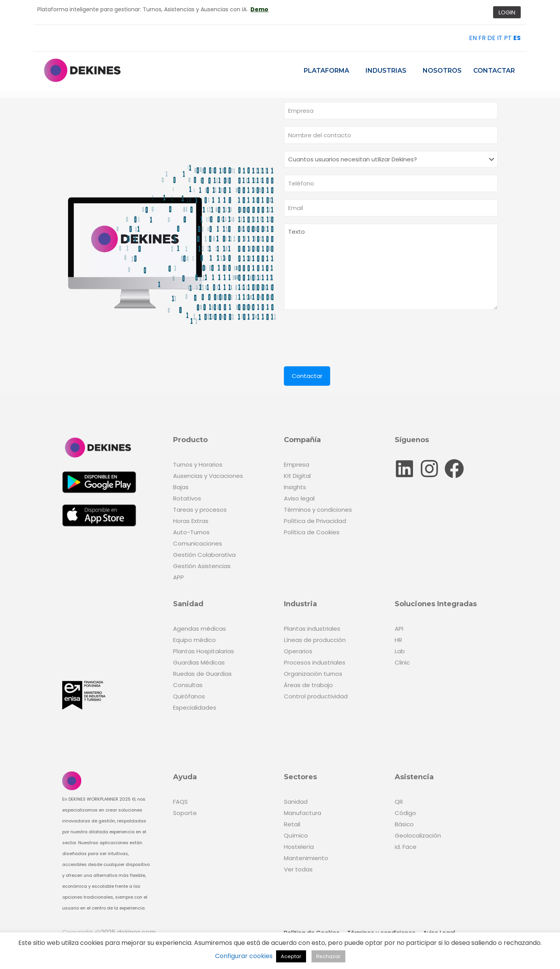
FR (482, 38)
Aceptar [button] (291, 956)
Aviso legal (299, 498)
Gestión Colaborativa (204, 555)
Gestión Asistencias (202, 566)
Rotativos (187, 498)
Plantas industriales (312, 629)
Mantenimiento (306, 858)
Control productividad (316, 696)
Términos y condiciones (318, 510)
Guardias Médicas (199, 662)
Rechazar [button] (328, 956)
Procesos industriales (315, 662)
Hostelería (299, 847)
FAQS (180, 802)
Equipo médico (194, 640)
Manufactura (303, 813)
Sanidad (296, 802)
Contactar (494, 71)
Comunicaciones (198, 543)
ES (517, 38)
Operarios (298, 651)
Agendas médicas (199, 629)
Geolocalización (418, 835)
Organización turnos (313, 674)
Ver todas (298, 869)
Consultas (188, 685)
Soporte (185, 813)
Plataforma (326, 71)
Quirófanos (189, 696)
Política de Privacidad (315, 521)
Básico (404, 824)
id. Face (406, 847)
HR (398, 640)
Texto (391, 267)
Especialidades (195, 708)
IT (500, 38)
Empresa (297, 464)
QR (399, 802)
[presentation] (343, 334)
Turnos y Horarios (198, 464)
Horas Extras (191, 521)
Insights (295, 487)
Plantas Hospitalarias (204, 651)
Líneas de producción (315, 640)
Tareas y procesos (200, 510)
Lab (400, 651)
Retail (292, 824)
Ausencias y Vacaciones (208, 476)
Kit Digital (297, 476)
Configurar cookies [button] (244, 956)
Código (405, 813)
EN (473, 38)
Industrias (386, 71)
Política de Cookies (312, 532)
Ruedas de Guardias (202, 674)
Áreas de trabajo (308, 685)
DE (491, 38)
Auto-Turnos (191, 532)
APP (178, 577)
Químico (296, 835)
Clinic (402, 662)
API (399, 629)
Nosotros (442, 71)
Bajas (181, 487)
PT (508, 38)
